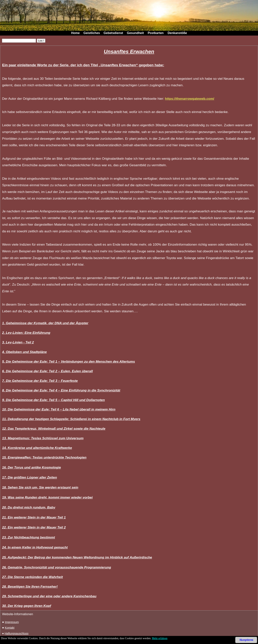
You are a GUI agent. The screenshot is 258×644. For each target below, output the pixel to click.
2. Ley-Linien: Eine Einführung (26, 333)
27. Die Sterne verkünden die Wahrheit (33, 577)
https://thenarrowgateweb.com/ (190, 99)
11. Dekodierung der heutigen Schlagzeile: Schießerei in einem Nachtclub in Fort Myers (71, 419)
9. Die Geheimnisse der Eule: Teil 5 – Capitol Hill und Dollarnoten (53, 400)
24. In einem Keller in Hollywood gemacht (35, 547)
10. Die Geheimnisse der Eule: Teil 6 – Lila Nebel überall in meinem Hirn (59, 409)
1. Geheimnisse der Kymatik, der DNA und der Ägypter (45, 323)
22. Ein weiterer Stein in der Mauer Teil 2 (34, 527)
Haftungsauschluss (17, 633)
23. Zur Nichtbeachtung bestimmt (28, 537)
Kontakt (10, 628)
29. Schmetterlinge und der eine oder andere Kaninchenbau (49, 596)
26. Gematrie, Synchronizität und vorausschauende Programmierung (57, 567)
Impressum (12, 622)
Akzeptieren (246, 640)
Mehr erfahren (160, 638)
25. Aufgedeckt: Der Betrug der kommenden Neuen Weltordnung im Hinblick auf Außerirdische (77, 557)
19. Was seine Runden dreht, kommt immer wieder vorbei (47, 497)
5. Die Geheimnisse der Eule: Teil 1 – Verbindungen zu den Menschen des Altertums (68, 361)
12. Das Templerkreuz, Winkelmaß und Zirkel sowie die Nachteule (54, 429)
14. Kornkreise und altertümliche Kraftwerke (37, 448)
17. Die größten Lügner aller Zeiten (30, 477)
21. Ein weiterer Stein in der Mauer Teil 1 (34, 517)
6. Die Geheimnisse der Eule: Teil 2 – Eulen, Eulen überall (47, 371)
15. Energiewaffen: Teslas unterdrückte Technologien (44, 457)
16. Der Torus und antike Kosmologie (32, 467)
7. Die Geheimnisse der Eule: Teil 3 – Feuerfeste (40, 381)
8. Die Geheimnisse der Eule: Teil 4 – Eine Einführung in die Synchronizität (61, 390)
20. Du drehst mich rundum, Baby (29, 507)
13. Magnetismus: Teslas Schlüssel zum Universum (43, 438)
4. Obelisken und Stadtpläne (24, 352)
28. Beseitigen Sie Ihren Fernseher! (30, 587)
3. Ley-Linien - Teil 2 (18, 342)
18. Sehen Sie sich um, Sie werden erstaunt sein (40, 487)
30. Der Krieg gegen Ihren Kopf (27, 606)
